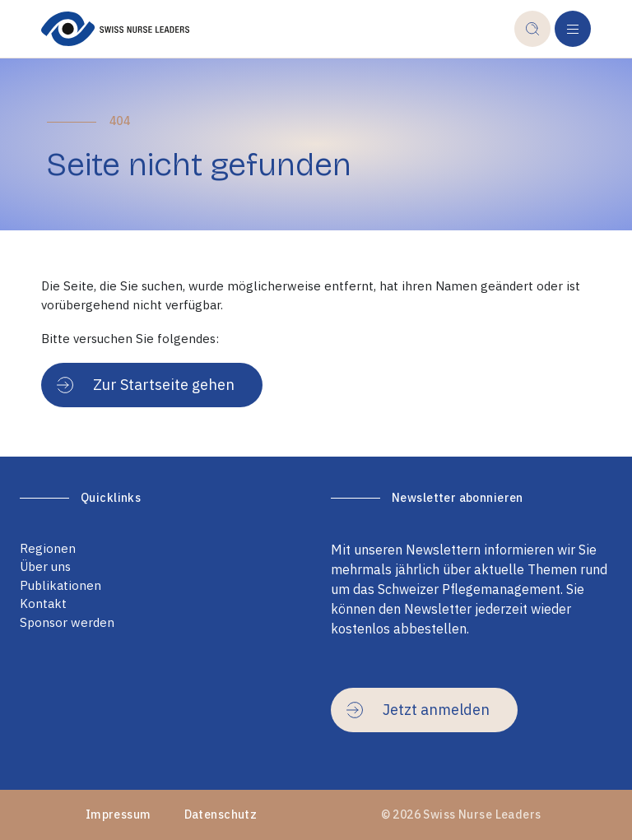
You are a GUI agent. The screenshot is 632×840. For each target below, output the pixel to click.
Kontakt (43, 603)
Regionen (48, 548)
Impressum (118, 814)
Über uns (45, 566)
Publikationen (60, 585)
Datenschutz (221, 814)
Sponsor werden (67, 622)
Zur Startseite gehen (146, 385)
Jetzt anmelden (418, 710)
